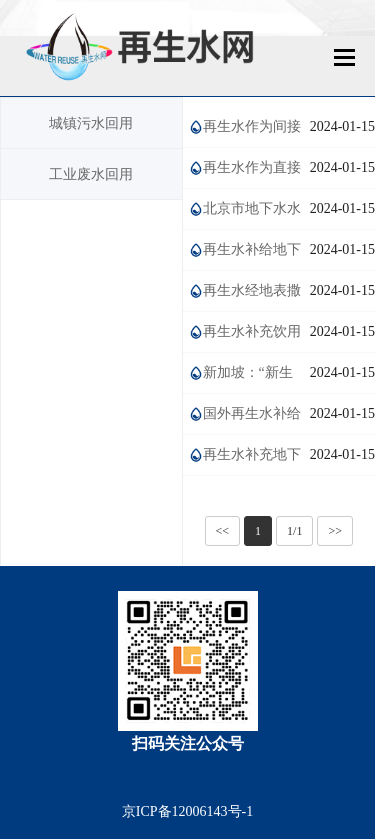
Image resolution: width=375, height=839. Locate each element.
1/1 (294, 531)
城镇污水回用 (91, 123)
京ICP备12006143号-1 (187, 811)
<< (223, 531)
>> (335, 531)
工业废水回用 (91, 174)
